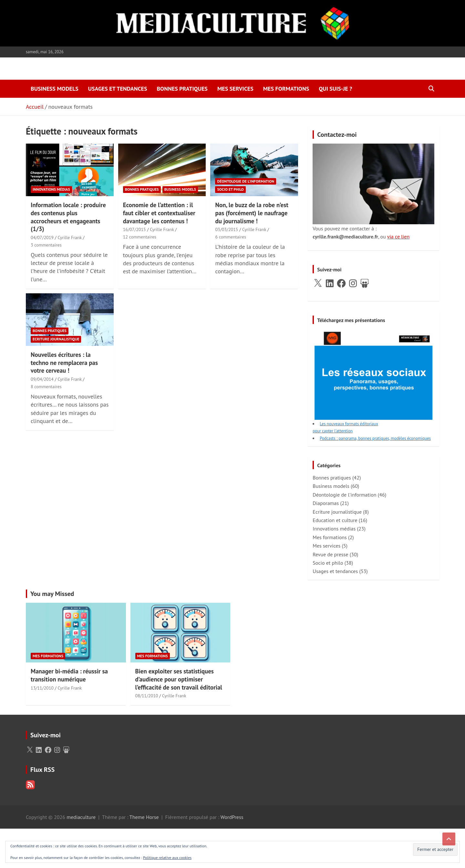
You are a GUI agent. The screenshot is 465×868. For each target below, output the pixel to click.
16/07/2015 (134, 229)
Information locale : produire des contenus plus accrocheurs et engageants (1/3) (68, 217)
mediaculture (81, 817)
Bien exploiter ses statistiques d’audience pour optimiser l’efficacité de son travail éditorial (179, 679)
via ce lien (398, 237)
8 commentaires (46, 387)
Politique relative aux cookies (167, 858)
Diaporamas (326, 503)
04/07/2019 (42, 237)
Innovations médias (51, 189)
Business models (55, 89)
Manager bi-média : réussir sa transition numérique (69, 675)
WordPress (232, 817)
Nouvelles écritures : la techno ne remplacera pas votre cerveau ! (64, 363)
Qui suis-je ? (335, 89)
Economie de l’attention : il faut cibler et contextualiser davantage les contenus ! (159, 213)
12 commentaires (140, 237)
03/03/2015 (227, 229)
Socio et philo (230, 189)
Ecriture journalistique (56, 339)
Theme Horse (144, 817)
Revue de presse (330, 554)
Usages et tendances (118, 89)
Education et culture (335, 520)
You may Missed (52, 594)
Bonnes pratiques (182, 89)
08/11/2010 (147, 696)
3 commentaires (46, 245)
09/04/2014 (42, 379)
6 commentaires (231, 237)
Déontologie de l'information (246, 181)
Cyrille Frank (69, 237)
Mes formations (286, 89)
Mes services (235, 89)
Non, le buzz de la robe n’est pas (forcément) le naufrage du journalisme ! (252, 213)
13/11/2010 (42, 688)
